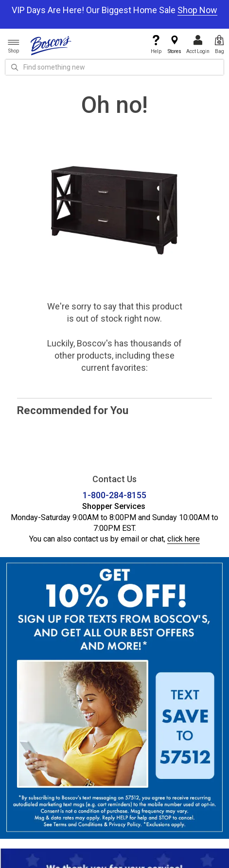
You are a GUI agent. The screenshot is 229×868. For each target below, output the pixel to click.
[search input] (114, 67)
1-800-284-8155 (114, 495)
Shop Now (197, 10)
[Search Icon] (15, 67)
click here (184, 539)
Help (156, 45)
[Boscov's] (51, 45)
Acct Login (198, 45)
